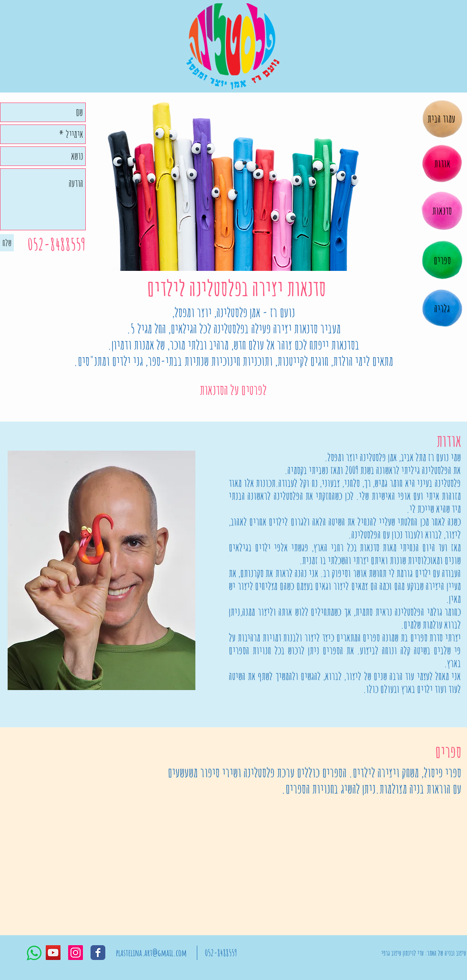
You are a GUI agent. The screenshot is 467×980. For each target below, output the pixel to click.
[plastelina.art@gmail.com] (151, 953)
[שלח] (7, 243)
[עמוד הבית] (441, 119)
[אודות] (442, 164)
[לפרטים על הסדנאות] (233, 390)
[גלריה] (442, 309)
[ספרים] (442, 260)
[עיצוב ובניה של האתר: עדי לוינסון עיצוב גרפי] (424, 953)
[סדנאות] (442, 211)
